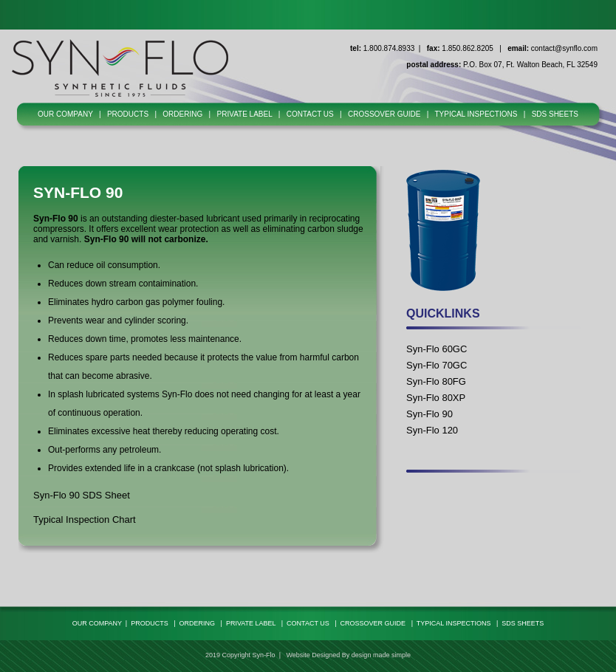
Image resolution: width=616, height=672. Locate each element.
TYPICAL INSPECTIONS (476, 114)
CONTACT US (310, 114)
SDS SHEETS (555, 114)
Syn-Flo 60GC (437, 349)
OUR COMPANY (65, 114)
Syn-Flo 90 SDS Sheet (82, 495)
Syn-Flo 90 (430, 414)
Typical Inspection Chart (85, 520)
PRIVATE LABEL (245, 114)
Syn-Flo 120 (432, 430)
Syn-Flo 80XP (436, 398)
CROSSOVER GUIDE (384, 114)
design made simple (381, 655)
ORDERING (182, 114)
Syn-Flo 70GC (437, 365)
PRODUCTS (128, 114)
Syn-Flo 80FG (436, 381)
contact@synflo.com (564, 48)
